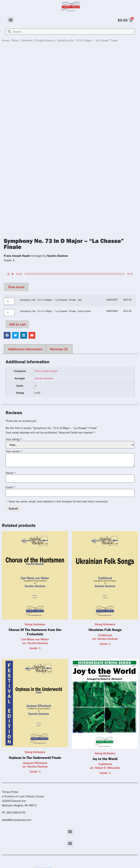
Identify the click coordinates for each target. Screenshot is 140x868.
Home (5, 40)
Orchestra (27, 40)
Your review (14, 451)
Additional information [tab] (25, 349)
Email (10, 487)
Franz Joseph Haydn (46, 371)
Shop (15, 40)
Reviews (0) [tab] (59, 349)
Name (11, 473)
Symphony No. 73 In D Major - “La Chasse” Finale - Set (51, 300)
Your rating (14, 439)
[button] (11, 20)
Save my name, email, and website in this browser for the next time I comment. (59, 501)
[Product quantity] (9, 301)
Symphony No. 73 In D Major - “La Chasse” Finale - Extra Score (55, 311)
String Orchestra (45, 40)
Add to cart (17, 324)
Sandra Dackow (44, 378)
